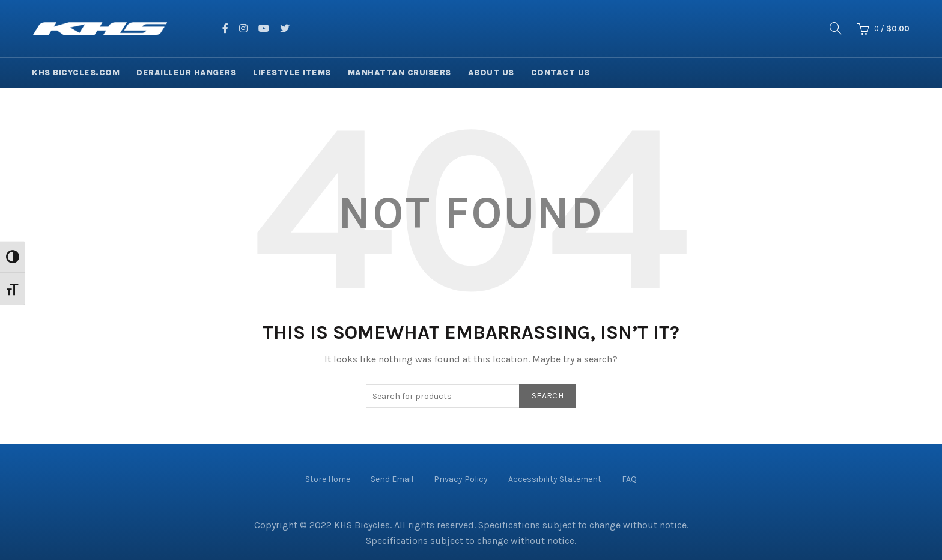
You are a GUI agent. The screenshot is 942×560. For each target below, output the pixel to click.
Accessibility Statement (555, 479)
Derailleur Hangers (186, 72)
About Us (491, 72)
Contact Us (561, 72)
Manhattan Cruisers (400, 72)
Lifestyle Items (292, 72)
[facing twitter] (285, 29)
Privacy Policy (461, 479)
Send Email (392, 479)
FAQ (629, 479)
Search (548, 396)
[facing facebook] (225, 29)
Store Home (328, 479)
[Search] (836, 28)
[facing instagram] (243, 29)
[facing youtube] (264, 29)
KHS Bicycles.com (76, 72)
